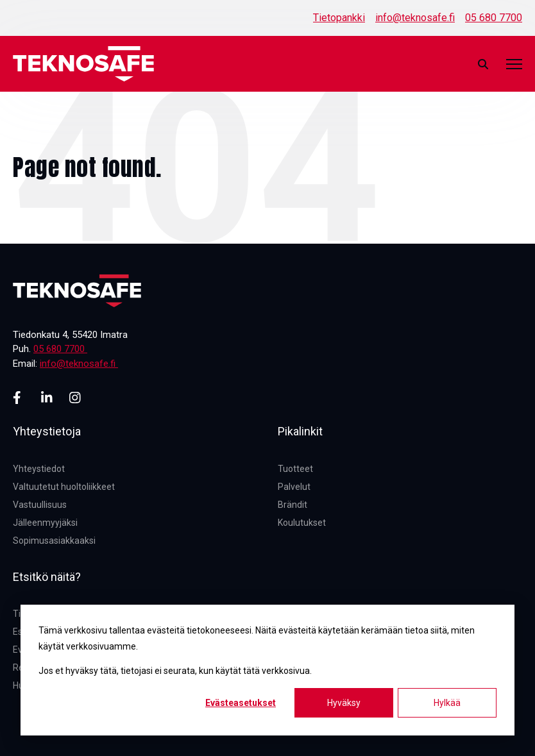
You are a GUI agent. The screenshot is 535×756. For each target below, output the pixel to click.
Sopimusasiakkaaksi (54, 541)
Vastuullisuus (40, 505)
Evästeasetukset (241, 703)
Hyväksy (344, 703)
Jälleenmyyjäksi (45, 523)
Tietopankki (339, 18)
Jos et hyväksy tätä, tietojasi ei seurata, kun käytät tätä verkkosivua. (175, 671)
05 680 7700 (494, 18)
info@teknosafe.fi (415, 18)
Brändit (293, 505)
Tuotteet (295, 469)
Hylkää (447, 703)
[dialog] (267, 670)
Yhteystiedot (39, 469)
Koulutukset (302, 523)
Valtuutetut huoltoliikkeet (64, 487)
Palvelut (294, 487)
